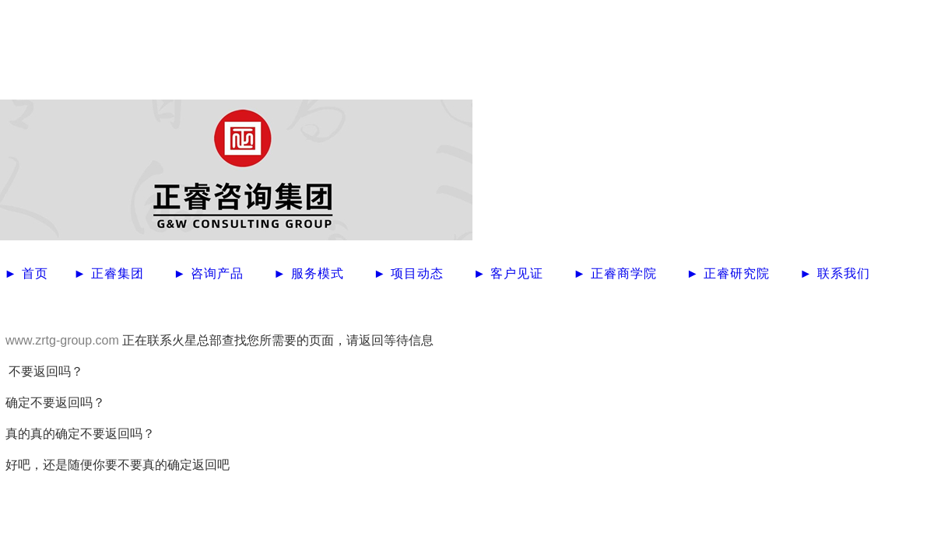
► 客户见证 (511, 273)
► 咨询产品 (211, 273)
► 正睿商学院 (617, 273)
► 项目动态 (411, 273)
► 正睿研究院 (730, 273)
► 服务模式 (311, 273)
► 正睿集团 (111, 273)
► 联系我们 (834, 273)
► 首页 (28, 273)
